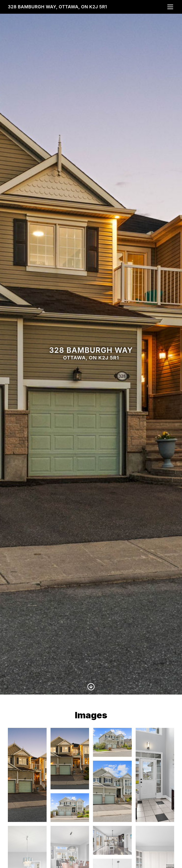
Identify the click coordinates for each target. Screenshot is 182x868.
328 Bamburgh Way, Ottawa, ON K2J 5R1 (57, 7)
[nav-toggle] (170, 7)
